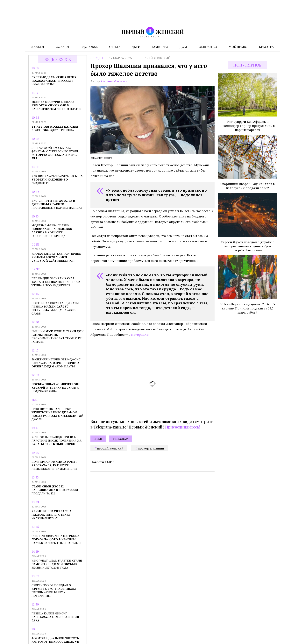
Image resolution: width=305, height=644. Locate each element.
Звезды (97, 58)
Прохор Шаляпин (151, 448)
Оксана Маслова (114, 81)
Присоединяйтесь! (183, 427)
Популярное (247, 65)
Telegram (121, 439)
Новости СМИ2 (102, 462)
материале (140, 335)
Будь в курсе (58, 59)
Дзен (98, 439)
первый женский (110, 448)
